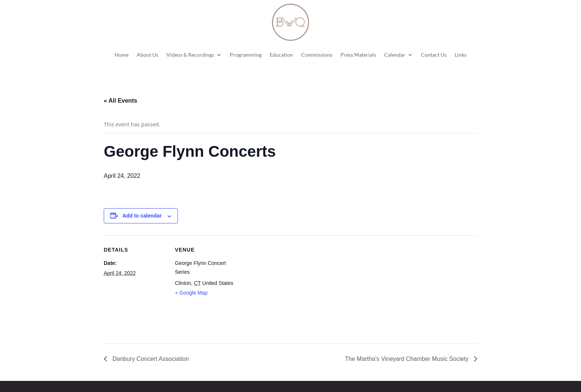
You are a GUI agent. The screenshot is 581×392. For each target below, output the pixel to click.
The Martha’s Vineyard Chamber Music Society (408, 359)
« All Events (120, 101)
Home (122, 55)
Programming (246, 55)
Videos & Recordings (190, 55)
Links (461, 55)
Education (281, 55)
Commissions (317, 55)
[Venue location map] (285, 287)
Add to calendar (142, 216)
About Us (147, 55)
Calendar (395, 55)
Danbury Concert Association (150, 359)
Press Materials (358, 55)
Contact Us (434, 55)
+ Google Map (191, 293)
